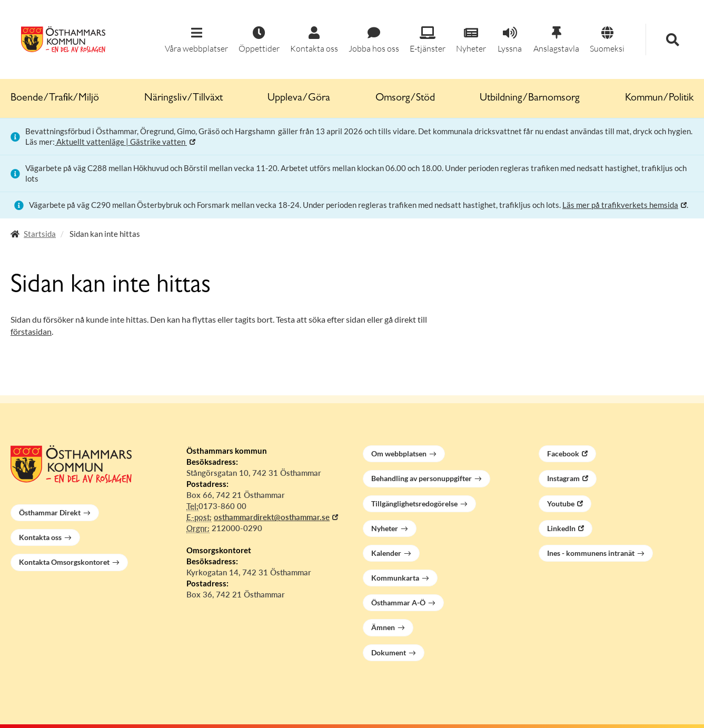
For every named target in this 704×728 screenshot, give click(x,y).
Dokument (389, 652)
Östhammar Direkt (50, 512)
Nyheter (385, 528)
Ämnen (383, 627)
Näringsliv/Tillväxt (184, 98)
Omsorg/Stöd (405, 98)
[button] (196, 40)
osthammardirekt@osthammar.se (272, 517)
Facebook (563, 453)
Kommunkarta (395, 578)
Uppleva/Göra (299, 98)
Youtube (561, 503)
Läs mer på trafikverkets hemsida (620, 205)
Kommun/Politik (659, 98)
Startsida (40, 234)
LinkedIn (561, 528)
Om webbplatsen (399, 453)
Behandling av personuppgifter (422, 478)
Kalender (386, 553)
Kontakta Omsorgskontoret (64, 562)
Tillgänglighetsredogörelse (414, 503)
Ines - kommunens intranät (591, 553)
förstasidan (31, 331)
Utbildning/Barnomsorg (530, 98)
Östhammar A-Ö (398, 602)
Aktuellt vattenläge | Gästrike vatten (121, 142)
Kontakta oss (40, 537)
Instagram (563, 478)
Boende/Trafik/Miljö (55, 98)
